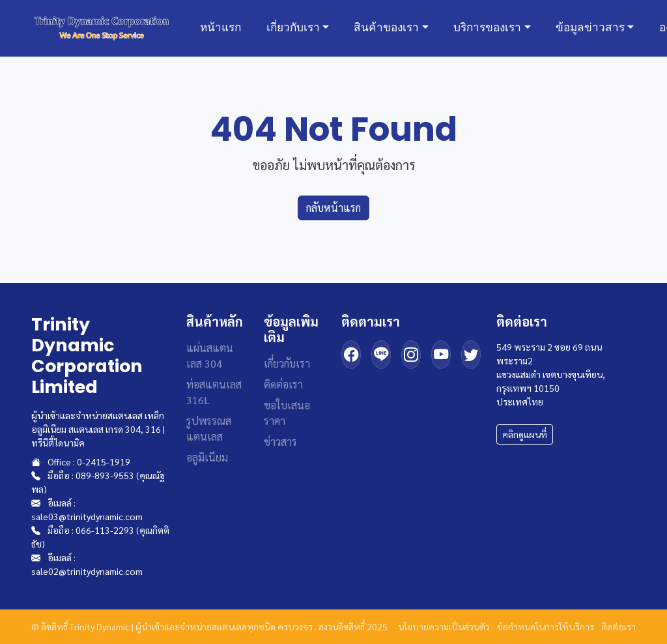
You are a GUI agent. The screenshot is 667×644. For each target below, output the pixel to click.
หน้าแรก (220, 27)
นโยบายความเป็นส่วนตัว (444, 626)
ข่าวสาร (280, 442)
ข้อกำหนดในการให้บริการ (546, 626)
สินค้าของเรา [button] (386, 27)
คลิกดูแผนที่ (525, 434)
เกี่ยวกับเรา (287, 363)
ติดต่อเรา (283, 384)
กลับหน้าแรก (333, 208)
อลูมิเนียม (207, 457)
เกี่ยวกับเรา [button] (293, 27)
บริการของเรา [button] (487, 27)
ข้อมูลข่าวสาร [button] (590, 27)
